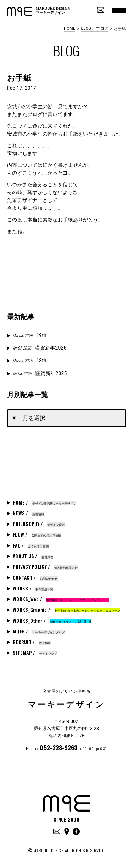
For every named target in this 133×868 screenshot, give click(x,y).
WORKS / (33, 588)
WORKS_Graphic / (66, 610)
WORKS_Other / (52, 621)
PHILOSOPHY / (39, 524)
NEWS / (28, 513)
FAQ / (31, 545)
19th (30, 335)
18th (30, 361)
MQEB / (39, 631)
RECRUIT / (32, 642)
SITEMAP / (35, 653)
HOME (70, 29)
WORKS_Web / (61, 599)
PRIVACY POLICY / (45, 567)
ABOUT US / (33, 556)
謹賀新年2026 (40, 348)
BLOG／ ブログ (95, 29)
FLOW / (37, 534)
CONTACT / (35, 578)
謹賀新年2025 (40, 373)
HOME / (45, 502)
